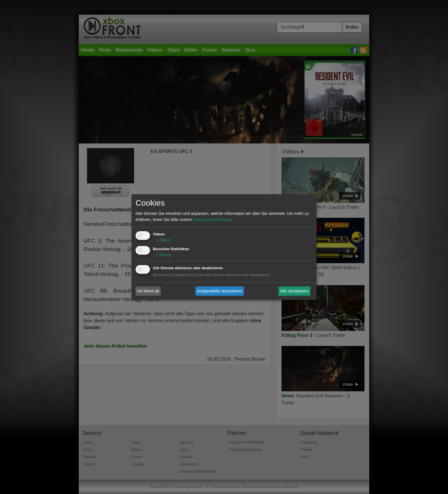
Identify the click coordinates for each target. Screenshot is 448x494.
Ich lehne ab (148, 291)
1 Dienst (162, 240)
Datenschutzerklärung (212, 220)
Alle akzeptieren (295, 291)
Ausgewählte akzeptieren (220, 291)
